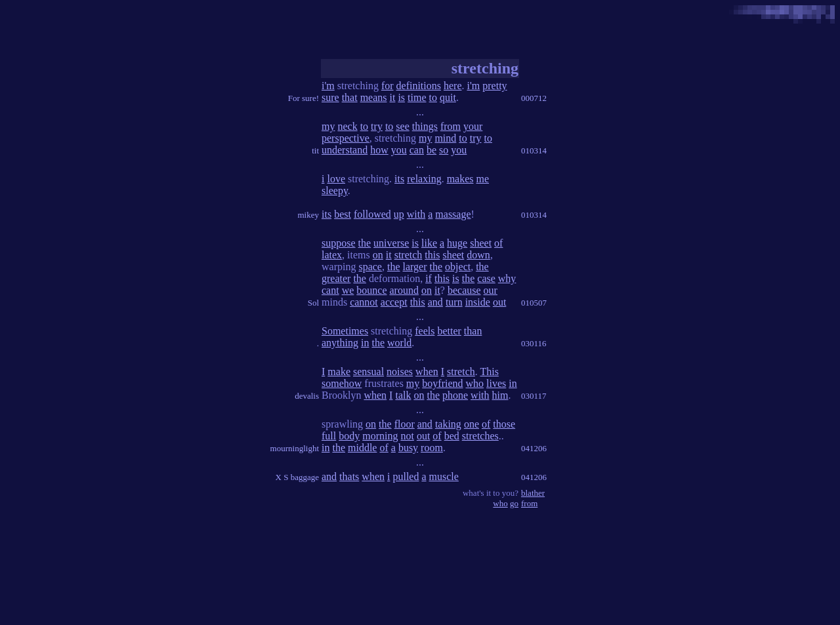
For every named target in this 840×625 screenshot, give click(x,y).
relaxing (424, 179)
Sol (313, 303)
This (489, 372)
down (478, 255)
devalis (307, 396)
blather (533, 493)
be (431, 150)
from (451, 126)
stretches (480, 436)
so (444, 150)
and (435, 302)
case (486, 278)
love (336, 179)
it (393, 97)
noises (400, 372)
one (472, 424)
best (343, 214)
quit (448, 97)
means (374, 97)
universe (391, 243)
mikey (309, 215)
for (388, 86)
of (498, 243)
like (429, 243)
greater (336, 278)
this (432, 255)
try (377, 126)
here (453, 86)
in (365, 343)
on (378, 255)
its (399, 179)
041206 (534, 448)
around (404, 290)
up (399, 214)
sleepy (335, 191)
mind (445, 138)
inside (478, 302)
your (473, 126)
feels (425, 331)
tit (315, 151)
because (464, 290)
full (329, 436)
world (399, 343)
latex (332, 255)
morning (380, 436)
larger (415, 267)
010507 (534, 303)
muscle (444, 476)
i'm (328, 86)
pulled (406, 476)
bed (452, 436)
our (491, 290)
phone (455, 395)
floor (405, 424)
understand (345, 150)
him (500, 395)
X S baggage (297, 477)
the (365, 243)
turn (454, 302)
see (402, 126)
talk (403, 395)
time (417, 97)
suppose (339, 243)
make (339, 372)
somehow (342, 383)
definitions (419, 86)
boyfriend (442, 383)
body (349, 436)
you (399, 150)
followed (372, 214)
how (379, 150)
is (401, 97)
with (416, 214)
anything (340, 343)
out (499, 302)
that (350, 97)
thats (349, 476)
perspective (346, 138)
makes (460, 179)
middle (362, 448)
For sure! (304, 98)
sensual (368, 372)
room (432, 448)
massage (453, 214)
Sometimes (345, 331)
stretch (409, 255)
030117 (534, 396)
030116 (534, 343)
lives (496, 383)
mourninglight (295, 448)
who (475, 383)
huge (457, 243)
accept (394, 302)
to (433, 97)
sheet (481, 243)
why (507, 278)
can (417, 150)
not (407, 436)
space (370, 267)
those (504, 424)
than (473, 331)
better (449, 331)
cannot (364, 302)
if (429, 278)
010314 (534, 151)
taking (448, 424)
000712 (534, 98)
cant (330, 290)
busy (408, 448)
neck (347, 126)
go (514, 503)
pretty (494, 86)
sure (330, 97)
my (328, 126)
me (483, 179)
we (348, 290)
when (427, 372)
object (458, 267)
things (425, 126)
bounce (371, 290)
